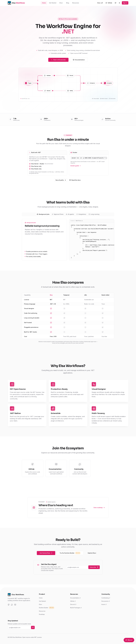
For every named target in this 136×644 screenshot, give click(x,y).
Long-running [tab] (94, 214)
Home (44, 3)
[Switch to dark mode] (119, 3)
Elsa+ (61, 3)
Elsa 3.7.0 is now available (68, 19)
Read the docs (75, 180)
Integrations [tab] (81, 214)
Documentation (79, 60)
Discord (73, 604)
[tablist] (68, 214)
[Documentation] (15, 605)
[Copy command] (105, 158)
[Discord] (12, 605)
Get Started (53, 3)
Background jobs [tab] (43, 214)
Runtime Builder (47, 608)
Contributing (106, 598)
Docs (100, 3)
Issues (104, 604)
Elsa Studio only (47, 169)
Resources (76, 3)
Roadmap (42, 614)
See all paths (61, 180)
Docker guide (76, 166)
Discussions (106, 601)
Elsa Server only (47, 166)
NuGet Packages (76, 608)
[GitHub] (9, 605)
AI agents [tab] (70, 214)
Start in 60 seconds (58, 60)
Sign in (125, 3)
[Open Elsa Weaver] (129, 640)
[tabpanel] (68, 240)
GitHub (109, 3)
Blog (68, 3)
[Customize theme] (116, 3)
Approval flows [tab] (58, 214)
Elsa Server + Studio (47, 164)
